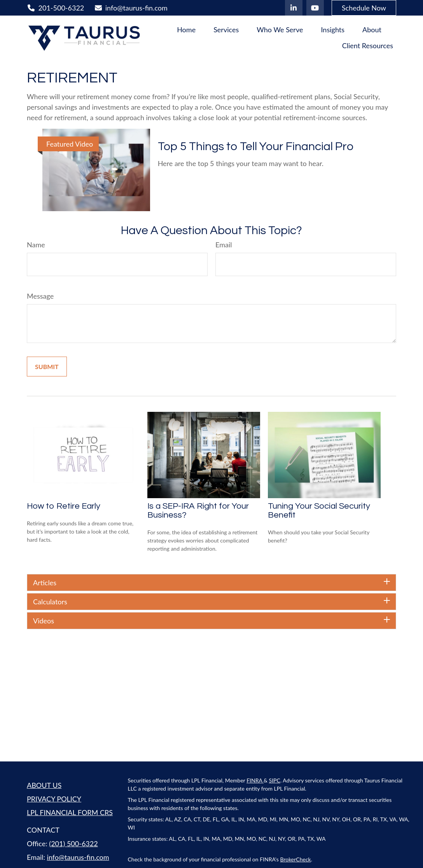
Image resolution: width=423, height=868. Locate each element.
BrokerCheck (296, 859)
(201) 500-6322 (73, 843)
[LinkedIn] (294, 8)
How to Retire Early (64, 506)
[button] (186, 29)
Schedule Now (364, 8)
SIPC (275, 780)
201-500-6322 (55, 8)
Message (40, 296)
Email (224, 245)
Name (36, 245)
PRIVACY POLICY (54, 799)
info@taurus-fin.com (131, 8)
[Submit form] (47, 367)
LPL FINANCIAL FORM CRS (70, 812)
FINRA (255, 780)
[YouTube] (315, 8)
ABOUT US (44, 785)
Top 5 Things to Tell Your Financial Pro (256, 146)
